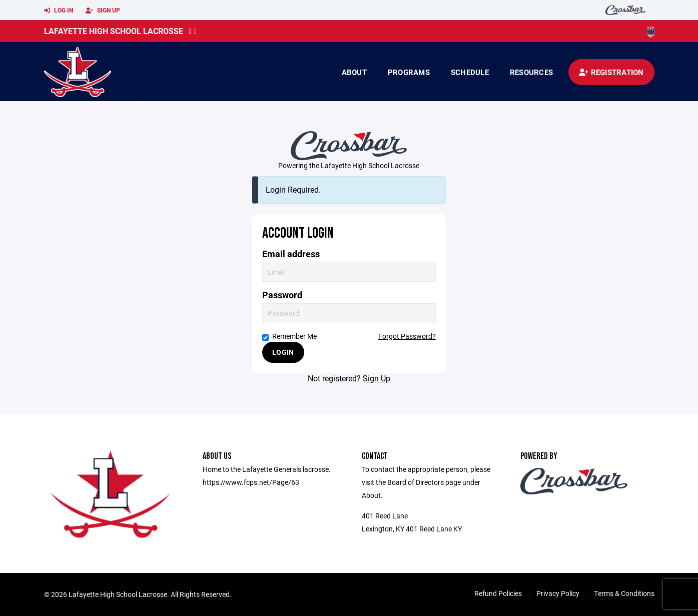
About (354, 72)
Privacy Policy (558, 593)
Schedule (470, 72)
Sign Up (103, 11)
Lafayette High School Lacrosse (114, 31)
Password (282, 295)
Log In (59, 11)
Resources (531, 72)
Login (283, 352)
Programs (409, 72)
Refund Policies (498, 593)
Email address (291, 254)
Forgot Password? (407, 336)
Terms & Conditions (624, 593)
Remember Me (289, 336)
